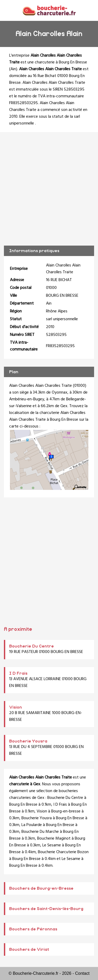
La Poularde (32, 825)
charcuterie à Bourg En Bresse (61, 62)
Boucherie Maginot (54, 839)
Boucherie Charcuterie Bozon (63, 852)
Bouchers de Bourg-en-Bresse (41, 888)
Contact (82, 973)
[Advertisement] (49, 189)
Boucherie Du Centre (31, 646)
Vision (16, 707)
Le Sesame (52, 845)
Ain (13, 69)
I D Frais (18, 673)
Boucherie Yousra (28, 741)
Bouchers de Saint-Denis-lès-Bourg (46, 909)
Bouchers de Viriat (29, 949)
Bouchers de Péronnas (33, 929)
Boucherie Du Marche (40, 832)
